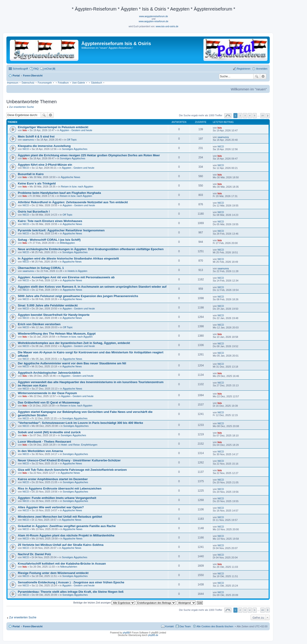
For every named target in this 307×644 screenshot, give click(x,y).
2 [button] (240, 115)
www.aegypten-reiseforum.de (154, 21)
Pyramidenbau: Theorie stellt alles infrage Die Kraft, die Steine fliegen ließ (71, 592)
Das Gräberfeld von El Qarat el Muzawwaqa (49, 402)
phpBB (126, 633)
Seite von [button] (228, 116)
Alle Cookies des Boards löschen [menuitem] (215, 626)
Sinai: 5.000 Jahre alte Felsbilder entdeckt (48, 305)
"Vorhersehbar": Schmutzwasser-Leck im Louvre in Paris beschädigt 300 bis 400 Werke (80, 423)
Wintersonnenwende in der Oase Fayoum (47, 393)
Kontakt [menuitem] (170, 626)
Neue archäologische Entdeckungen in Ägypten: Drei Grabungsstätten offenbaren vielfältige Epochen (91, 249)
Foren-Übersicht (33, 626)
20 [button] (263, 115)
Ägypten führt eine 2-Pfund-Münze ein (45, 165)
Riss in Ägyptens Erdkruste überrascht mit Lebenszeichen (60, 488)
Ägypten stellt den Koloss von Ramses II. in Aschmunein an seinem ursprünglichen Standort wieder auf (92, 287)
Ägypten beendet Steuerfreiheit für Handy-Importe (54, 315)
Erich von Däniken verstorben (39, 324)
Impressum (13, 83)
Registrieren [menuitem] (244, 69)
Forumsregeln (45, 83)
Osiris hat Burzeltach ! (34, 212)
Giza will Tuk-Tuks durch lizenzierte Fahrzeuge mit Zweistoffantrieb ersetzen (72, 470)
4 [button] (250, 115)
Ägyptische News (70, 177)
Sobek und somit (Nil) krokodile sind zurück (49, 432)
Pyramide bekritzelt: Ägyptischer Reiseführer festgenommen (61, 230)
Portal (16, 76)
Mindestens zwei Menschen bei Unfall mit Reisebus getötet (60, 517)
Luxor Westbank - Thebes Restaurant (44, 442)
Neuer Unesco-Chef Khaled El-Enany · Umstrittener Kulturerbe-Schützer (69, 460)
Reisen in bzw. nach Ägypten (77, 187)
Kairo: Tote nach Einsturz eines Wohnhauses (50, 221)
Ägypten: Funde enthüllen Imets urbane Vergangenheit (57, 498)
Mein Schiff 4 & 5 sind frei (36, 137)
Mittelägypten (67, 243)
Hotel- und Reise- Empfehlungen (79, 445)
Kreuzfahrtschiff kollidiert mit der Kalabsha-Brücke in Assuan (62, 564)
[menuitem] (48, 69)
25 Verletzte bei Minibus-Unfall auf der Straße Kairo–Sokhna (61, 545)
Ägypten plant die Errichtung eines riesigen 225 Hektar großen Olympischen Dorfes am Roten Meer (89, 155)
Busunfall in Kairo (31, 174)
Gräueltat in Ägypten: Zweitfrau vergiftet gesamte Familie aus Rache (67, 526)
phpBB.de (153, 635)
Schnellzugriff (20, 69)
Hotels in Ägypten (77, 271)
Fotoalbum (63, 83)
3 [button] (245, 115)
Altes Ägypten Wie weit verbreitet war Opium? (51, 507)
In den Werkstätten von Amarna (40, 451)
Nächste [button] (268, 116)
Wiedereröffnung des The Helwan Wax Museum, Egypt (57, 334)
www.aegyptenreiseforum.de (153, 16)
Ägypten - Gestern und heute (76, 130)
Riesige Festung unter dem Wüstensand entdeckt (53, 573)
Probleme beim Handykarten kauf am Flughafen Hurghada (59, 193)
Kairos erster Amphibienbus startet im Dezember (53, 479)
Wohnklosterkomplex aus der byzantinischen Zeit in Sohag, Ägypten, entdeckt (74, 343)
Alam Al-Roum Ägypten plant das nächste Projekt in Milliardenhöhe (66, 535)
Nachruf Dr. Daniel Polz (34, 554)
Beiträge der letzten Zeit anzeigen (104, 603)
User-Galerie (79, 83)
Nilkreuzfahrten (69, 567)
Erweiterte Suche (263, 76)
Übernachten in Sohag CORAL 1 (41, 268)
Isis (25, 130)
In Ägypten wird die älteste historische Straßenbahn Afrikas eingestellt (68, 258)
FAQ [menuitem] (36, 69)
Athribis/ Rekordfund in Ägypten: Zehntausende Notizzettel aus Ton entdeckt (73, 202)
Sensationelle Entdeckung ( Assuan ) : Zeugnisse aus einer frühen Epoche (71, 582)
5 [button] (255, 115)
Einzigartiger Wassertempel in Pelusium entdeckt (53, 127)
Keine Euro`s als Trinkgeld (37, 183)
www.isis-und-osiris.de (167, 26)
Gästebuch (96, 83)
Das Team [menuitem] (185, 626)
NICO (26, 149)
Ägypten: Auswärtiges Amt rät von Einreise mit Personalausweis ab (66, 277)
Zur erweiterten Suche (21, 107)
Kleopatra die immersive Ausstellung (44, 146)
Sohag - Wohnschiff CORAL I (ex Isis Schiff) (49, 240)
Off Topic (72, 140)
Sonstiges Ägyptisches (75, 149)
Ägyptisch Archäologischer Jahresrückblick (49, 373)
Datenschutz (28, 83)
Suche (257, 76)
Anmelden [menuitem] (262, 69)
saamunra (28, 140)
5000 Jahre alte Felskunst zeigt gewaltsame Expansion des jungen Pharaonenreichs (78, 296)
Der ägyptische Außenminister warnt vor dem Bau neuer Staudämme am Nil (72, 363)
